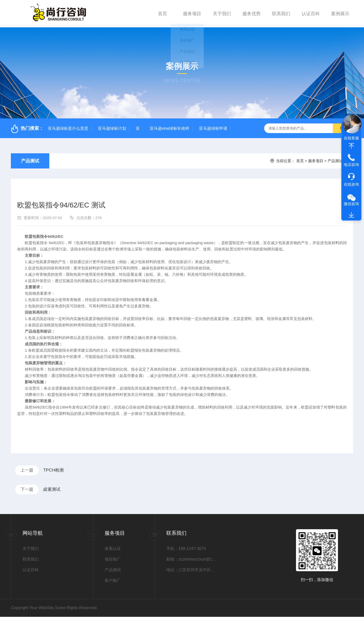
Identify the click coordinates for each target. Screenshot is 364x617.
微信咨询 (351, 204)
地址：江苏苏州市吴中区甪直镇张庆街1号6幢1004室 (191, 570)
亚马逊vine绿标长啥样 (169, 126)
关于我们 (222, 12)
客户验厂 (113, 581)
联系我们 (281, 12)
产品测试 (30, 158)
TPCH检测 (56, 469)
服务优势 (252, 12)
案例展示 (340, 12)
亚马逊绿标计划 (112, 126)
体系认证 (113, 549)
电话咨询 (351, 165)
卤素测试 (55, 489)
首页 (163, 12)
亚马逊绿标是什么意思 (68, 126)
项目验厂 (113, 559)
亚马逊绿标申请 (213, 126)
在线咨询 (351, 184)
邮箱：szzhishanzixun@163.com (191, 559)
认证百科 (311, 12)
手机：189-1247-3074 (186, 549)
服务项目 (192, 12)
